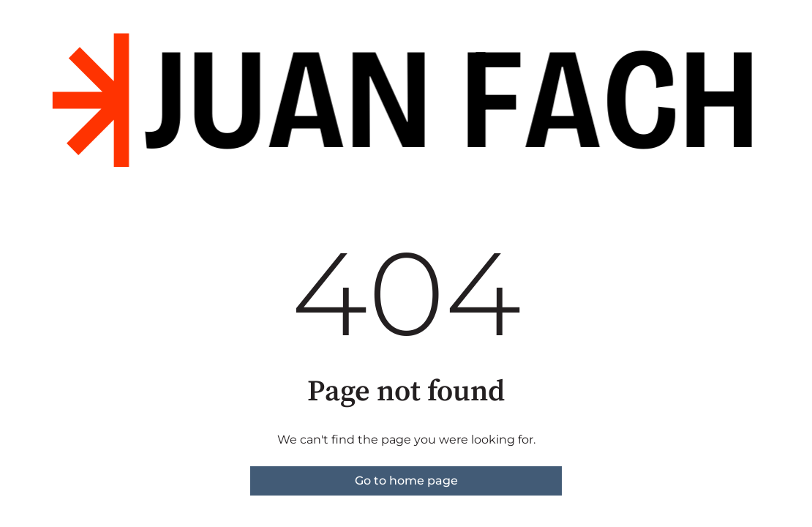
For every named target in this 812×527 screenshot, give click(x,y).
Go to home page (406, 481)
